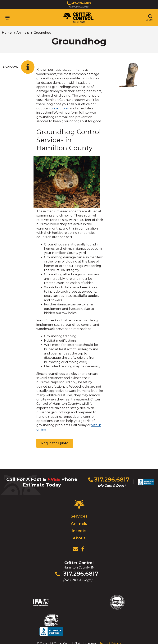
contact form (59, 108)
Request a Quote (55, 443)
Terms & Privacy (110, 633)
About (79, 537)
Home (7, 33)
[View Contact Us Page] (75, 549)
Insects (79, 530)
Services (79, 516)
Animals (23, 33)
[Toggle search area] (150, 18)
